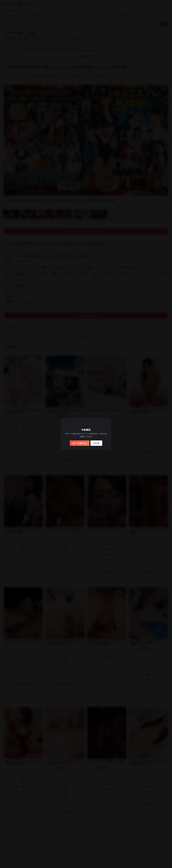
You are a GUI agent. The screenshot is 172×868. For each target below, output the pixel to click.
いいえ (96, 443)
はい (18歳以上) (80, 443)
